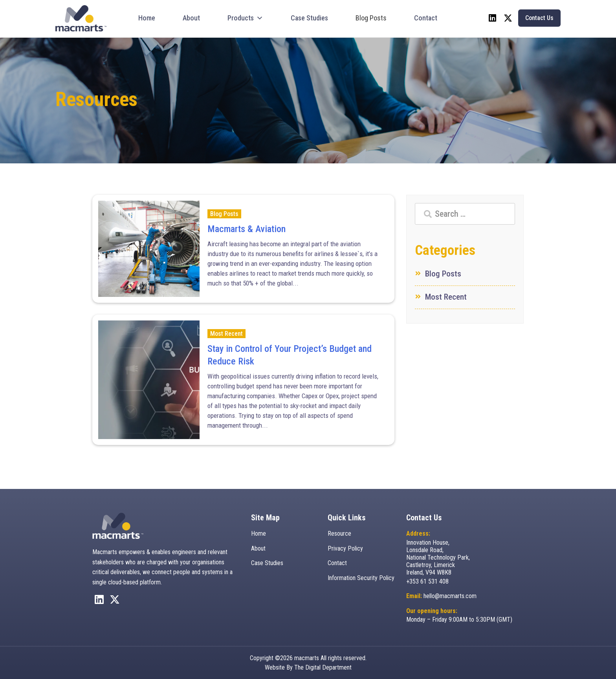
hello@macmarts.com (450, 596)
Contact (426, 18)
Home (147, 18)
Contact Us (539, 18)
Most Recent (226, 334)
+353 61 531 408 (427, 581)
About (191, 18)
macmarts (307, 658)
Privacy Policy (345, 548)
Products (245, 18)
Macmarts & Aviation (247, 229)
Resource (339, 533)
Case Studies (309, 18)
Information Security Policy (361, 578)
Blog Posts (371, 18)
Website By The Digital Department (308, 667)
